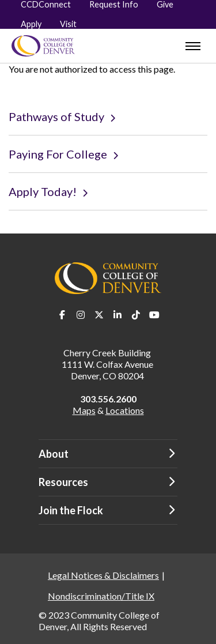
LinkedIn (118, 315)
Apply (31, 24)
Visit (68, 24)
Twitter (99, 315)
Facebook (62, 315)
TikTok (136, 315)
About (54, 454)
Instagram (81, 315)
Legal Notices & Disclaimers (103, 575)
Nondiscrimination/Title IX (101, 596)
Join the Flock (71, 510)
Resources (63, 482)
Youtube (154, 315)
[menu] (193, 46)
